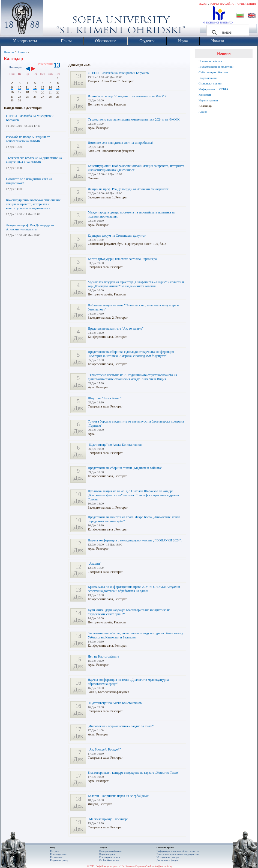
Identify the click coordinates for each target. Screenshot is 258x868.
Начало (9, 52)
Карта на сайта (222, 4)
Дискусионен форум (167, 860)
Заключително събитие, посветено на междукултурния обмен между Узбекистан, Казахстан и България (135, 635)
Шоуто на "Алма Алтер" (105, 398)
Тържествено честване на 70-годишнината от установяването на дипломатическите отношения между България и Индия (132, 377)
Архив (203, 112)
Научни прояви (208, 100)
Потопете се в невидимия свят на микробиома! (120, 143)
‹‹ (28, 69)
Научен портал (107, 854)
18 (27, 92)
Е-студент (55, 851)
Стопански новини (210, 83)
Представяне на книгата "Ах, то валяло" (116, 329)
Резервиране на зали (110, 857)
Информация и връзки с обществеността (178, 851)
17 (20, 92)
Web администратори (168, 857)
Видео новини (208, 78)
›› (36, 69)
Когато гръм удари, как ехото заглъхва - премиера (122, 259)
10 (20, 87)
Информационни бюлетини (216, 67)
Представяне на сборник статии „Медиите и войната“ (125, 468)
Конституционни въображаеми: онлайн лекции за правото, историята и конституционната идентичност (33, 204)
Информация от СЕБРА (213, 89)
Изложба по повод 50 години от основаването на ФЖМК (28, 139)
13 (43, 87)
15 (58, 87)
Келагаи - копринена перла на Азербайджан (118, 796)
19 (35, 92)
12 (35, 87)
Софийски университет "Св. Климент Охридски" (53, 19)
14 (50, 87)
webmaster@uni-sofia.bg (160, 866)
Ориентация (247, 4)
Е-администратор (59, 860)
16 (12, 92)
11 (27, 87)
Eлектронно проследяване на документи (178, 854)
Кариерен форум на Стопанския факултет (117, 236)
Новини (22, 52)
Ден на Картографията (103, 656)
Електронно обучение (111, 851)
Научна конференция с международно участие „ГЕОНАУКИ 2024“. (135, 540)
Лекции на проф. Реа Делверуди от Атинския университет (30, 227)
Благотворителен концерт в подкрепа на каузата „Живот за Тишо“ (133, 773)
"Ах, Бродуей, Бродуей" (104, 749)
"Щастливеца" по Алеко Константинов (115, 445)
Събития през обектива (213, 72)
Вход (203, 4)
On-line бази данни (109, 860)
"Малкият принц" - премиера (108, 819)
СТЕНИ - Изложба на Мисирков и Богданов (118, 73)
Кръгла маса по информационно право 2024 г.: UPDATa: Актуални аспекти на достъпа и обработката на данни (134, 589)
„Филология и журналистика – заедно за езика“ (121, 726)
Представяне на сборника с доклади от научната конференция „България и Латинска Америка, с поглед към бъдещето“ (131, 354)
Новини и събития (210, 61)
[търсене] (227, 33)
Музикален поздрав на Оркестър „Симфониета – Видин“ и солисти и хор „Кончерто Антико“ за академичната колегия (136, 284)
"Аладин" (94, 564)
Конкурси (205, 95)
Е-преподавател (58, 854)
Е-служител (56, 857)
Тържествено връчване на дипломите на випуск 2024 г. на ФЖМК (34, 160)
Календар (205, 106)
